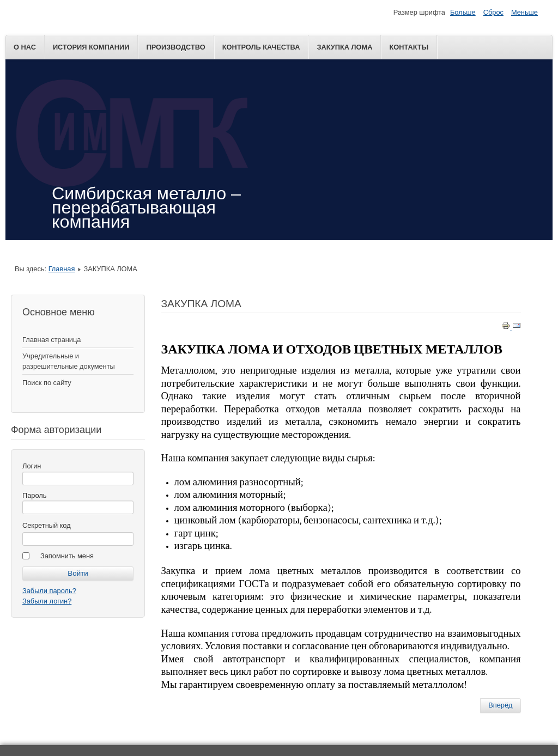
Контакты (409, 47)
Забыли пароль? (49, 591)
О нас (25, 47)
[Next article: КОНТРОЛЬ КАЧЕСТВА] (500, 705)
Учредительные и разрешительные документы (69, 361)
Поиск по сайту (47, 383)
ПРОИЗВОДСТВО (175, 47)
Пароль (34, 495)
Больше (463, 12)
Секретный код (47, 525)
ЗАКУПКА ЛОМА (344, 47)
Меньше (524, 12)
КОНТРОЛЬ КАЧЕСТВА (261, 47)
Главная (62, 269)
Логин (32, 466)
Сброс (493, 12)
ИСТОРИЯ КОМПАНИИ (91, 47)
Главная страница (51, 340)
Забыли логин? (47, 601)
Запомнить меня (67, 556)
